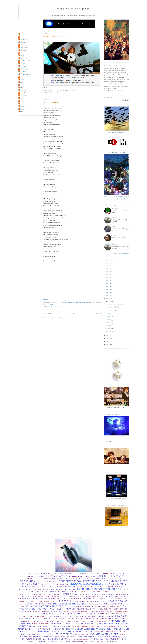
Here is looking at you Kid (100, 594)
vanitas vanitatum (81, 635)
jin (19, 104)
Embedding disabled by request (112, 587)
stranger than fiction (100, 616)
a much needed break (105, 574)
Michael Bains (23, 66)
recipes (46, 611)
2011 (108, 338)
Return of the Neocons (102, 611)
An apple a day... (77, 576)
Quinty (20, 88)
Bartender (21, 37)
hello (82, 594)
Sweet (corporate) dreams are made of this (58, 619)
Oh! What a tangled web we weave (108, 607)
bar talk (104, 576)
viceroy (123, 635)
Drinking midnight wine (87, 587)
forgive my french (78, 592)
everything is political (62, 589)
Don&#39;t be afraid (39, 587)
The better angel (102, 622)
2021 (108, 275)
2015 (108, 293)
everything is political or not (99, 589)
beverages (118, 576)
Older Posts (99, 313)
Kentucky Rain (23, 58)
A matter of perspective (80, 574)
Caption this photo (90, 579)
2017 (108, 287)
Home (73, 313)
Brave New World (54, 579)
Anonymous (114, 208)
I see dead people (72, 597)
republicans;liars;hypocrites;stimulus (77, 612)
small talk (104, 614)
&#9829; (25, 574)
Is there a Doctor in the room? (75, 599)
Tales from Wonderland (107, 619)
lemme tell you (81, 601)
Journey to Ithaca (50, 602)
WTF (68, 641)
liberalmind (22, 106)
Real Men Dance (33, 611)
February (111, 332)
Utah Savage (22, 96)
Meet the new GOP (95, 604)
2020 (108, 278)
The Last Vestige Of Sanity (109, 626)
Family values (37, 592)
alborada (21, 98)
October (111, 301)
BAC (20, 34)
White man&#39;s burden (79, 639)
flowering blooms (56, 592)
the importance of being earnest (52, 626)
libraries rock (98, 601)
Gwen (20, 53)
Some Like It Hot (118, 614)
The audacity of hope (44, 621)
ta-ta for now (88, 619)
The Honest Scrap (60, 624)
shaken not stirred (54, 614)
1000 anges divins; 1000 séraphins (46, 574)
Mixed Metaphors (113, 604)
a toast (120, 574)
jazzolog (21, 101)
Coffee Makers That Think (54, 37)
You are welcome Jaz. (95, 642)
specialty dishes (27, 616)
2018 (108, 284)
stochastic (80, 616)
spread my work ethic (60, 616)
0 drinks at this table (52, 92)
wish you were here (52, 641)
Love (21, 604)
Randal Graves (23, 90)
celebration (28, 581)
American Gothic (57, 576)
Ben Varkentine (23, 45)
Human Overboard (51, 102)
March (110, 329)
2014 (108, 296)
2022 (108, 272)
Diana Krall (65, 584)
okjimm (21, 112)
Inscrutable (51, 599)
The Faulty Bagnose (40, 624)
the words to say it (52, 632)
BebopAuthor (22, 39)
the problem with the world (86, 629)
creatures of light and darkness (105, 581)
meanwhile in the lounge (70, 604)
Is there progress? (101, 599)
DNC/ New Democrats (87, 584)
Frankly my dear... (118, 592)
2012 (108, 335)
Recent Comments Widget (123, 254)
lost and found (118, 601)
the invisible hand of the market (83, 627)
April (110, 326)
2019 (108, 281)
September (111, 311)
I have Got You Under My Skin (51, 597)
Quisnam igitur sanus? (108, 609)
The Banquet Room (64, 621)
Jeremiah (21, 56)
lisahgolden (22, 109)
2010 (108, 341)
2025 (108, 266)
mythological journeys (80, 606)
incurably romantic (90, 597)
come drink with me (47, 581)
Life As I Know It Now (25, 61)
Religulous (57, 611)
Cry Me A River (30, 584)
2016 (108, 290)
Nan (20, 77)
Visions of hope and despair (37, 637)
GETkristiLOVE (23, 50)
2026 (108, 263)
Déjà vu (45, 584)
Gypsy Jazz (43, 594)
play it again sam (86, 609)
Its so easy (29, 602)
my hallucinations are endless (46, 606)
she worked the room (82, 614)
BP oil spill (39, 579)
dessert (54, 584)
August (110, 314)
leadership (65, 601)
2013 (108, 299)
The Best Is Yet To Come (83, 621)
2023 (108, 269)
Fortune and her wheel (100, 592)
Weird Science (34, 639)
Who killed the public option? (108, 639)
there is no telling (80, 632)
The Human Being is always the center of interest (79, 303)
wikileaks (33, 642)
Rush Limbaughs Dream (121, 612)
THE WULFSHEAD (74, 9)
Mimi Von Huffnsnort (25, 69)
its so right (39, 602)
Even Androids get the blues (34, 589)
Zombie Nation (111, 642)
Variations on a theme (104, 634)
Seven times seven (34, 614)
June (110, 320)
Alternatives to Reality (34, 576)
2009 (108, 344)
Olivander (21, 82)
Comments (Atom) (57, 318)
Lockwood (22, 63)
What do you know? (55, 639)
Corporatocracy (70, 581)
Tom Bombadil (23, 93)
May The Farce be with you (38, 604)
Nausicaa (21, 80)
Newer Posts (47, 313)
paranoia (70, 609)
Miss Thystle (22, 72)
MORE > (46, 87)
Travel (51, 634)
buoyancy (72, 579)
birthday (29, 579)
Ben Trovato (22, 42)
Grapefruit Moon (29, 594)
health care (54, 594)
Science (24, 614)
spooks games (40, 616)
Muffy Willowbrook (24, 74)
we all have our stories (66, 637)
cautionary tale (112, 579)
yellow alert (78, 642)
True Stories (64, 634)
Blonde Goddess (23, 48)
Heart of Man (70, 594)
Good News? (110, 442)
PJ (19, 85)
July (110, 317)
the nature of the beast (69, 91)
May (110, 323)
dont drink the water (62, 586)
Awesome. (91, 576)
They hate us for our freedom (108, 632)
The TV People (32, 632)
